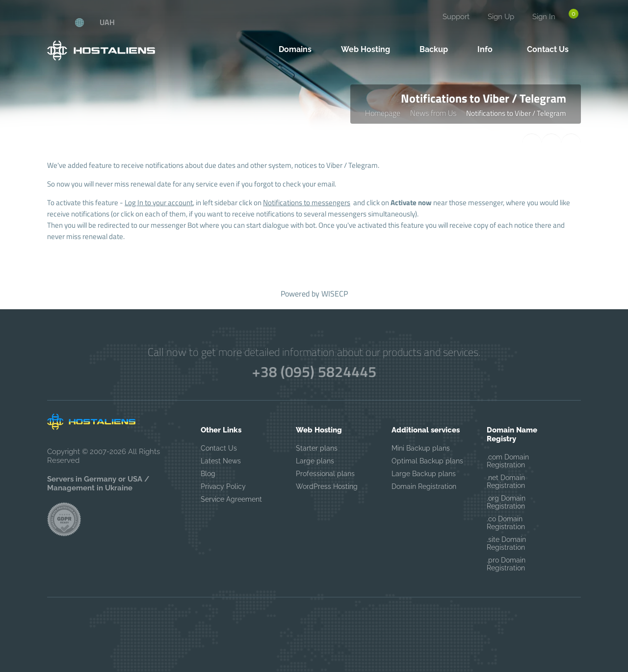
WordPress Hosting (327, 486)
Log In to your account (159, 202)
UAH (107, 22)
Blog (208, 474)
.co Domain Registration (506, 523)
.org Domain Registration (506, 502)
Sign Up (501, 17)
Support (456, 17)
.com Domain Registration (508, 461)
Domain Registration (424, 486)
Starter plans (317, 448)
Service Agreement (231, 499)
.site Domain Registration (506, 543)
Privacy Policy (223, 486)
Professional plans (325, 474)
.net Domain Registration (506, 482)
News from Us (433, 113)
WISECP (335, 294)
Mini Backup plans (421, 448)
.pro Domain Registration (506, 564)
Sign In (544, 17)
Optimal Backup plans (427, 461)
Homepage (383, 113)
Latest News (221, 461)
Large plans (315, 461)
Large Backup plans (424, 474)
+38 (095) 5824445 (314, 372)
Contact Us (219, 448)
